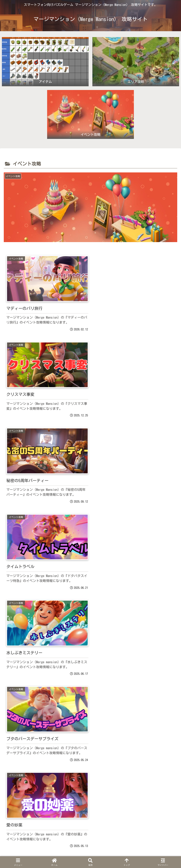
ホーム (31, 853)
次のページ (91, 780)
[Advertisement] (90, 726)
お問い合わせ (150, 853)
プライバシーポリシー (90, 853)
